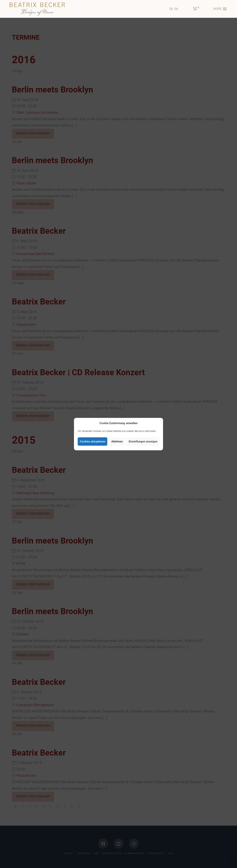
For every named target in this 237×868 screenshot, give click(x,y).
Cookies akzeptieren (93, 442)
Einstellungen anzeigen (143, 442)
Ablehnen (117, 442)
